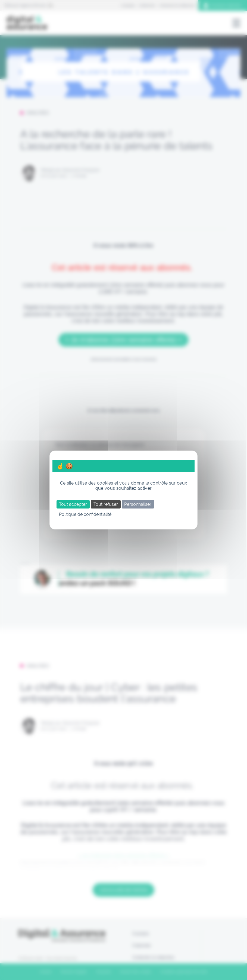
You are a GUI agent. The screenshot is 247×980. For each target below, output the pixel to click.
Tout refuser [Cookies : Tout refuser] (106, 504)
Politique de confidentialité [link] (85, 514)
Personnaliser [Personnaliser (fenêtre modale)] (138, 504)
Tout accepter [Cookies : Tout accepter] (73, 504)
